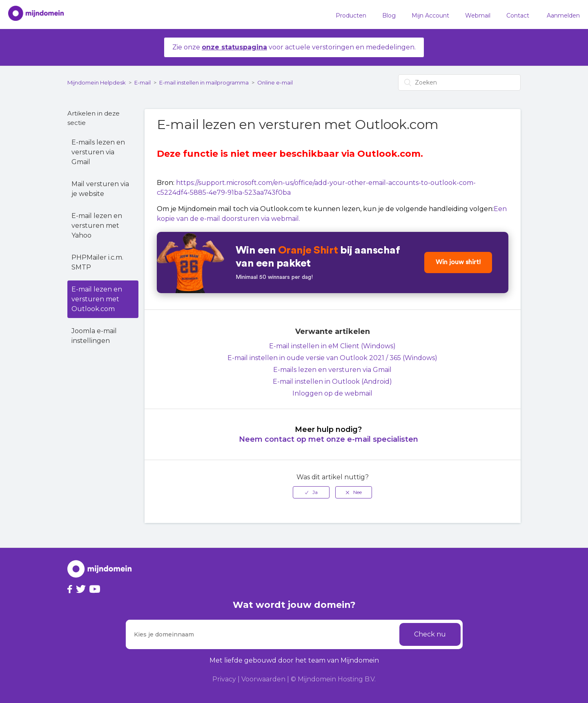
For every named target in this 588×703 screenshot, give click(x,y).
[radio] (311, 492)
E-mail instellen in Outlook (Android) (332, 382)
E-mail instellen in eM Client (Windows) (332, 346)
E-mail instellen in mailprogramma (204, 82)
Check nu (430, 634)
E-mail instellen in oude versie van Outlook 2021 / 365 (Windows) (332, 358)
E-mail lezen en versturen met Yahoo (97, 226)
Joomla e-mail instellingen (94, 336)
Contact (518, 16)
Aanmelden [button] (563, 16)
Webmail (478, 16)
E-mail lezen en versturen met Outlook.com (97, 299)
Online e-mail (275, 82)
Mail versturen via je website (100, 189)
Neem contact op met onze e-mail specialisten (329, 439)
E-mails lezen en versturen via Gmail (98, 152)
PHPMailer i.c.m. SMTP (97, 262)
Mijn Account (430, 16)
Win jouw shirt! (458, 263)
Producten (351, 16)
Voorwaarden (263, 679)
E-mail (143, 82)
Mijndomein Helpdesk (97, 82)
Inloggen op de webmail (332, 393)
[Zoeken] (459, 82)
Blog (389, 16)
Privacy (224, 679)
